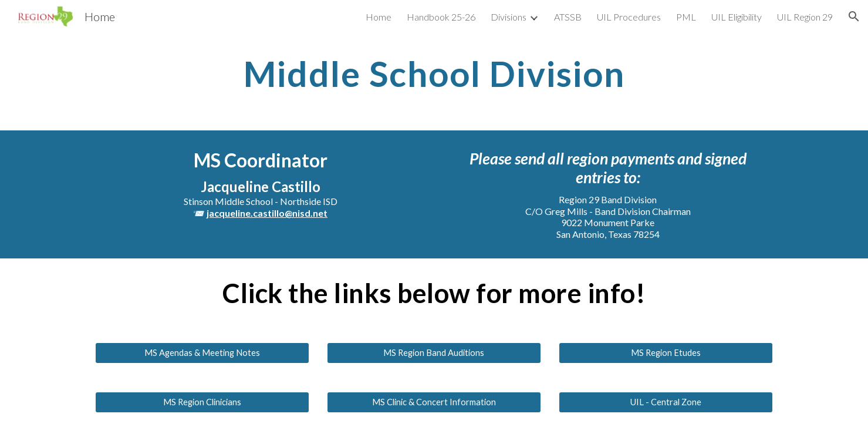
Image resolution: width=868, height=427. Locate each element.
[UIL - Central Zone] (666, 402)
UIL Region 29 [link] (805, 17)
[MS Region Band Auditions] (434, 353)
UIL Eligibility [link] (737, 17)
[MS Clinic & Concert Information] (434, 402)
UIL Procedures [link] (629, 17)
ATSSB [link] (568, 17)
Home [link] (379, 17)
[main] (434, 73)
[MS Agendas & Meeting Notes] (202, 353)
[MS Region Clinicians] (202, 402)
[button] (854, 16)
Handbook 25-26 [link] (441, 17)
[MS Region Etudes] (666, 353)
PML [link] (686, 17)
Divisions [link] (509, 17)
